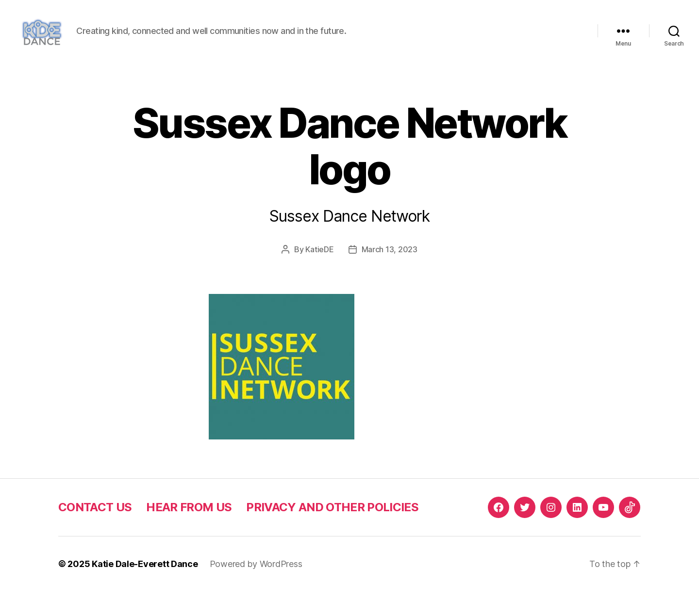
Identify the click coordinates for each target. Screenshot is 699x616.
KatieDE (319, 274)
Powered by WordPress (256, 589)
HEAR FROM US (189, 532)
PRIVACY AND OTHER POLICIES (332, 532)
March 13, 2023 (390, 274)
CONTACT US (95, 532)
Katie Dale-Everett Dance (145, 589)
